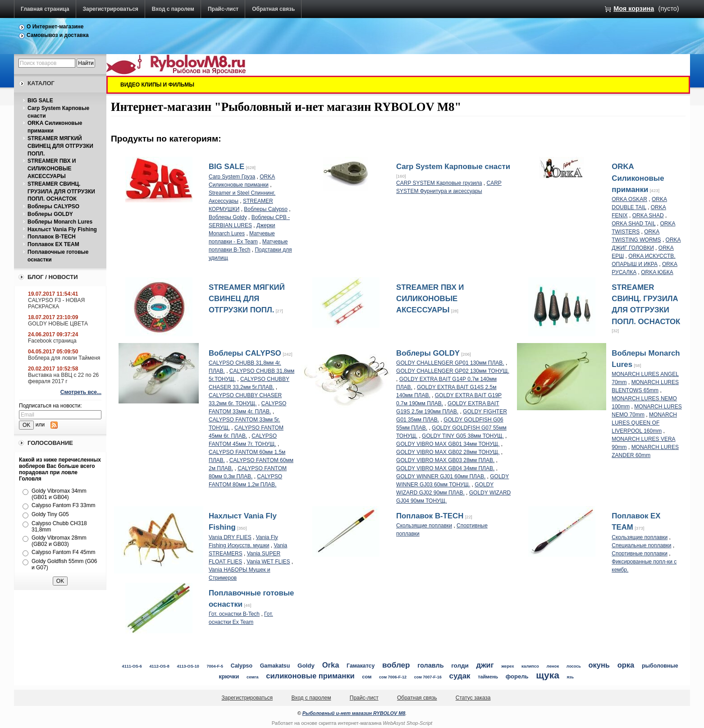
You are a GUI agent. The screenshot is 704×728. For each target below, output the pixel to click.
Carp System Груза (232, 177)
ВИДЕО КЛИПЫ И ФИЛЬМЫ (157, 85)
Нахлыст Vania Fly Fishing (62, 229)
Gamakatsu (275, 666)
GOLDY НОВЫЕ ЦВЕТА (58, 324)
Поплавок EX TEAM (53, 244)
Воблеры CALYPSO (53, 206)
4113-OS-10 (188, 666)
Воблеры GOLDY (50, 214)
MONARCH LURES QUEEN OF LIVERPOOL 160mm (644, 423)
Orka (331, 665)
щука (548, 675)
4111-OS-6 (132, 666)
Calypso (242, 666)
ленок (553, 666)
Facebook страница (52, 341)
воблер (396, 665)
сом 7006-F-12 (393, 677)
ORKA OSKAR (629, 199)
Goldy (306, 666)
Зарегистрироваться (111, 9)
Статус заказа (473, 698)
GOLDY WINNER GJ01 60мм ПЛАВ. (441, 476)
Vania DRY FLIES (230, 537)
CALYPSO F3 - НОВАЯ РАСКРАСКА (56, 303)
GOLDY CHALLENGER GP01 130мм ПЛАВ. (450, 363)
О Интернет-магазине (55, 27)
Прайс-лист (223, 9)
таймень (488, 677)
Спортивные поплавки (640, 554)
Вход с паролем (173, 9)
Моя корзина (634, 9)
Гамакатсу (361, 666)
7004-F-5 (215, 666)
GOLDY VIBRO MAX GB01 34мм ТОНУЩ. (448, 444)
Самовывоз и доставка (58, 35)
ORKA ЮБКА (657, 272)
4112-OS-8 (160, 666)
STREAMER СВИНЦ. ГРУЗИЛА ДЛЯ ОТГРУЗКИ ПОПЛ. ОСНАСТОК (61, 192)
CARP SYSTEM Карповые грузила (439, 183)
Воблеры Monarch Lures (60, 222)
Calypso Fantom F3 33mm (63, 505)
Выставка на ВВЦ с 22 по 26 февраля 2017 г (63, 378)
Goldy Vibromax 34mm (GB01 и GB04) (59, 494)
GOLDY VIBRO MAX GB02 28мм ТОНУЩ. (448, 452)
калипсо (530, 666)
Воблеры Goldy (228, 217)
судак (460, 676)
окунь (599, 665)
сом (367, 677)
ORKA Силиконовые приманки (638, 178)
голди (460, 666)
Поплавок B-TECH (52, 237)
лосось (574, 666)
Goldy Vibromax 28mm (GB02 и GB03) (59, 541)
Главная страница (45, 9)
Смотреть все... (81, 392)
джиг (485, 665)
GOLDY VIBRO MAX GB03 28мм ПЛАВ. (445, 460)
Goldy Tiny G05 (50, 514)
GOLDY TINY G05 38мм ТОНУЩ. (463, 436)
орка (626, 665)
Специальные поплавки (641, 545)
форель (517, 676)
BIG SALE (40, 101)
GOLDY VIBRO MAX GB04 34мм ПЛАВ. (445, 468)
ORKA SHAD (648, 215)
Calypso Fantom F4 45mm (63, 552)
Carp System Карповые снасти (453, 167)
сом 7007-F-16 (428, 677)
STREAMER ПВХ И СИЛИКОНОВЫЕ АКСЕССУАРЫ (52, 169)
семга (253, 677)
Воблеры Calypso (266, 209)
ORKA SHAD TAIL (633, 224)
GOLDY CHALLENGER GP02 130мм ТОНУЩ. (453, 371)
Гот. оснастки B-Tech (234, 614)
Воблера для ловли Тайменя (64, 358)
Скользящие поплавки (424, 526)
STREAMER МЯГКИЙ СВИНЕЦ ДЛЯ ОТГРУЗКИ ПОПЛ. (60, 146)
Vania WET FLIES (268, 562)
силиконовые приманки (310, 676)
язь (571, 677)
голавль (430, 665)
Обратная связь (273, 9)
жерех (507, 666)
